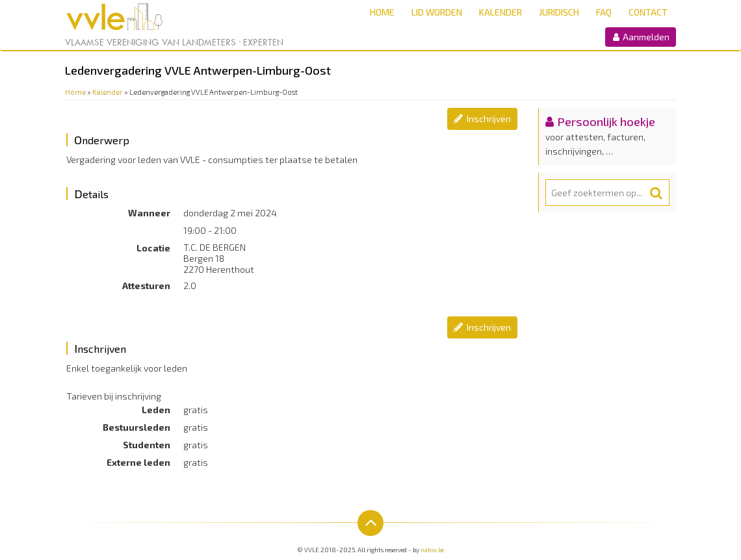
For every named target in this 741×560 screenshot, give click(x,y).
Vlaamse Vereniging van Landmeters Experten (174, 42)
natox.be (432, 550)
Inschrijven (489, 119)
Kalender (500, 12)
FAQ (604, 12)
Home (382, 12)
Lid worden (437, 12)
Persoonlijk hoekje (606, 121)
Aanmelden (641, 37)
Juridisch (559, 12)
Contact (648, 12)
